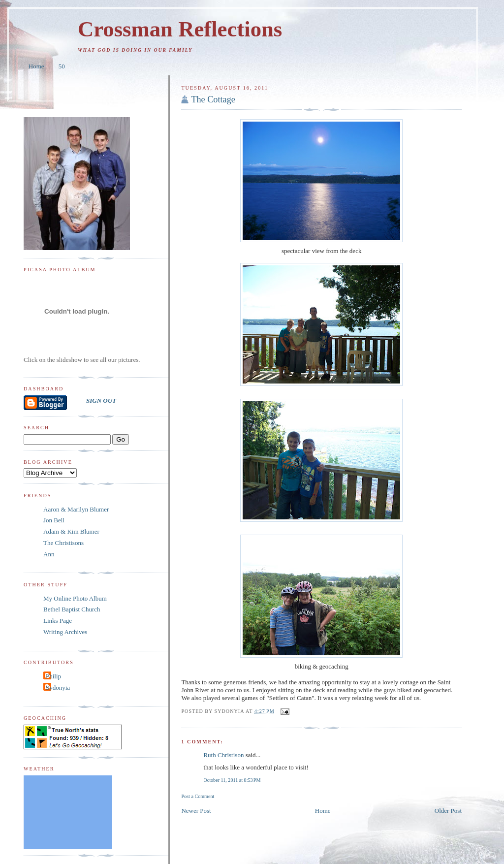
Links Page (58, 621)
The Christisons (63, 543)
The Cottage (213, 99)
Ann (49, 554)
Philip (53, 676)
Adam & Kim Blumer (71, 531)
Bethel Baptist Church (72, 609)
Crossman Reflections (180, 29)
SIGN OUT (101, 400)
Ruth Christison (223, 755)
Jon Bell (54, 520)
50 (62, 66)
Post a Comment (198, 796)
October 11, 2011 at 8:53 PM (232, 780)
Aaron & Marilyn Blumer (76, 509)
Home (36, 66)
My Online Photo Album (75, 598)
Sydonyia (58, 688)
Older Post (448, 811)
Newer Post (196, 811)
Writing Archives (65, 632)
